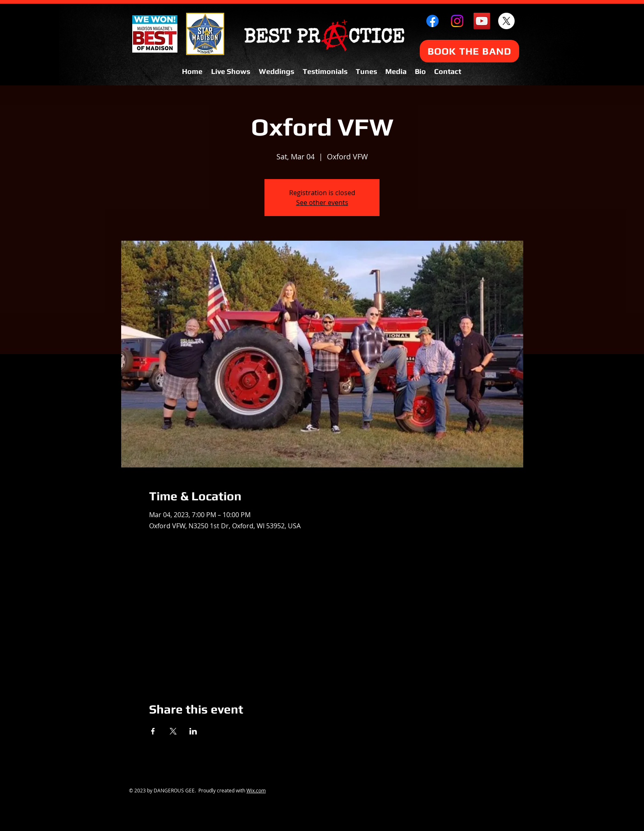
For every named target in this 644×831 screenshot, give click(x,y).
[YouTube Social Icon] (482, 21)
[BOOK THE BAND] (469, 51)
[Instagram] (457, 21)
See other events (322, 203)
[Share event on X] (173, 731)
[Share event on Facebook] (153, 731)
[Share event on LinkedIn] (193, 731)
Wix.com (256, 790)
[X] (506, 21)
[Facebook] (432, 21)
